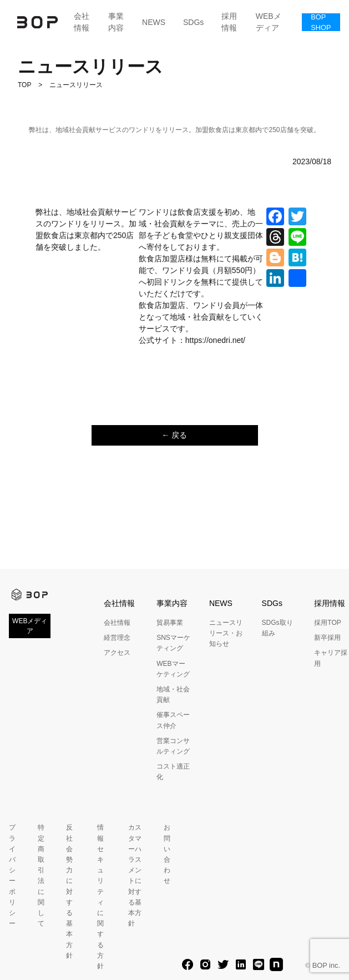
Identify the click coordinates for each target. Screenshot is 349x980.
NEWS (154, 22)
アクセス (117, 653)
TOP (24, 85)
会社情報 (82, 22)
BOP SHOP (321, 22)
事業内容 (116, 22)
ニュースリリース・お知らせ (226, 633)
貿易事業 (170, 623)
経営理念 (117, 638)
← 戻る (175, 435)
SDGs (193, 22)
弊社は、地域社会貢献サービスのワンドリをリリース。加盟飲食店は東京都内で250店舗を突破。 (174, 130)
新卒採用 (327, 638)
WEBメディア (269, 22)
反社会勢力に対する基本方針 (69, 891)
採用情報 (229, 22)
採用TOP (327, 623)
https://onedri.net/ (215, 340)
